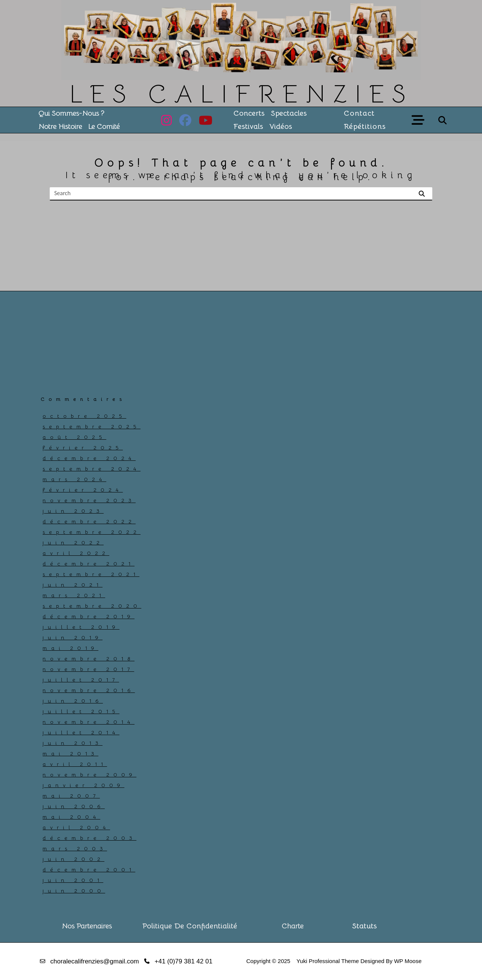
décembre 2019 (88, 616)
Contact (359, 113)
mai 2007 (71, 796)
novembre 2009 (89, 775)
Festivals (248, 127)
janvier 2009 (83, 785)
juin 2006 (74, 806)
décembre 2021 (88, 564)
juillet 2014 (81, 732)
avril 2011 (75, 764)
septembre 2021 (91, 574)
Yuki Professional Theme (328, 961)
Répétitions (365, 127)
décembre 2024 (89, 458)
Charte (293, 926)
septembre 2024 (92, 469)
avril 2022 (76, 553)
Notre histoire (60, 127)
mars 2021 (74, 595)
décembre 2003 (89, 838)
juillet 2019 (81, 627)
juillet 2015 (81, 711)
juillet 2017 (81, 680)
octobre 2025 (84, 416)
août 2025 (74, 437)
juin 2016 (73, 701)
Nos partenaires (87, 926)
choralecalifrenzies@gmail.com (95, 961)
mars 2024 (74, 479)
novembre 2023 (89, 500)
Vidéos (281, 127)
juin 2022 (73, 543)
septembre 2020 (92, 606)
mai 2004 (71, 817)
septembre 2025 (92, 427)
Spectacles (289, 113)
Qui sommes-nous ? (71, 113)
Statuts (365, 926)
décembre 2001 (89, 870)
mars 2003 (75, 849)
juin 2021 (72, 585)
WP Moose (408, 961)
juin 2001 (73, 880)
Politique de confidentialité (190, 926)
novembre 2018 (88, 659)
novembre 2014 (88, 722)
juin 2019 (72, 638)
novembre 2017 (88, 669)
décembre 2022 (89, 521)
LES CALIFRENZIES (241, 94)
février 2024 (83, 490)
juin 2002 (73, 859)
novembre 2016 (89, 690)
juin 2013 (72, 743)
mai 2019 (70, 648)
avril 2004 (76, 827)
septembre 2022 (92, 532)
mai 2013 (70, 754)
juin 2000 (74, 891)
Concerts (249, 113)
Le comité (104, 127)
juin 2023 (73, 511)
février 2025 (83, 448)
